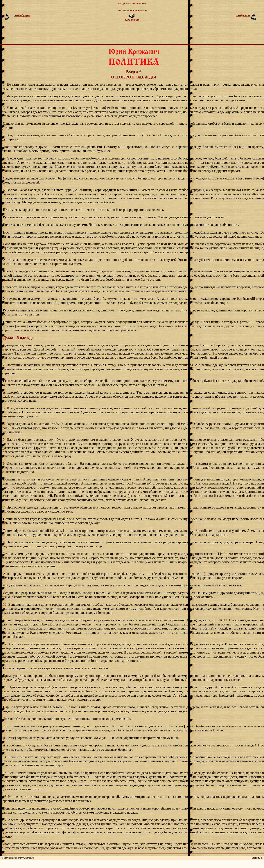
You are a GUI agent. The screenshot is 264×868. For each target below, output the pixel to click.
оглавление (132, 20)
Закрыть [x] (257, 858)
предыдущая (22, 15)
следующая (243, 15)
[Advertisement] (137, 34)
